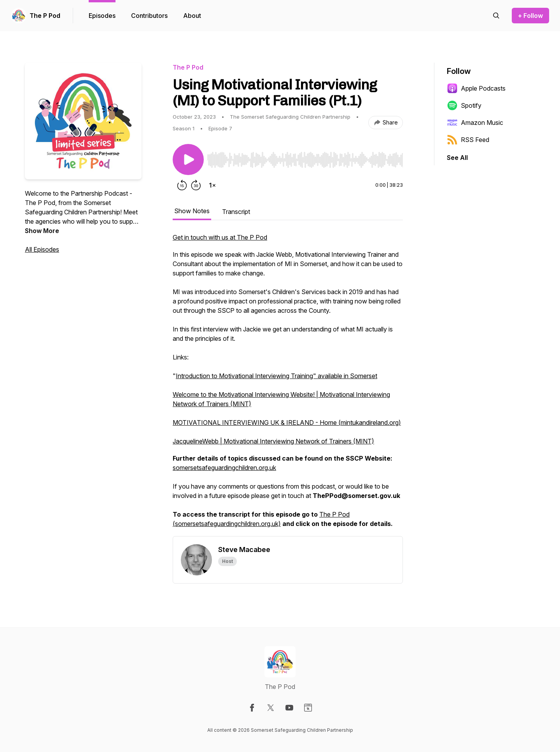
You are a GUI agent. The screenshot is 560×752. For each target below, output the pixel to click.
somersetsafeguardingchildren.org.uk (224, 468)
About (192, 16)
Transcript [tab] (236, 212)
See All (457, 158)
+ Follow (530, 16)
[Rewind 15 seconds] (182, 185)
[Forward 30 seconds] (196, 185)
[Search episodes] (496, 16)
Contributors (149, 16)
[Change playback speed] (212, 185)
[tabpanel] (288, 384)
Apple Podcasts (476, 88)
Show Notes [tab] (192, 211)
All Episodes (42, 249)
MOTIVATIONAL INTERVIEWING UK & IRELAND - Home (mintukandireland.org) (287, 422)
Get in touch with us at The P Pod (220, 237)
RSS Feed (468, 140)
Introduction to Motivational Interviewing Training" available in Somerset (276, 376)
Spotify (464, 105)
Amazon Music (475, 123)
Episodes (102, 16)
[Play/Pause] (188, 160)
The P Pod (45, 16)
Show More (42, 231)
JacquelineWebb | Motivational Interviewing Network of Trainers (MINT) (273, 441)
